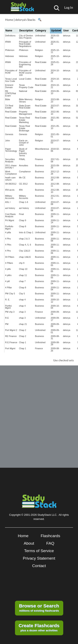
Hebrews (10, 56)
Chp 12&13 (24, 251)
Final (21, 214)
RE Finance (11, 336)
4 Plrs (8, 239)
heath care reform (10, 179)
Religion (39, 50)
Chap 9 (22, 220)
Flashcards (50, 536)
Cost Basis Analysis (11, 215)
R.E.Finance (11, 342)
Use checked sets (64, 360)
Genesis (9, 134)
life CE (22, 178)
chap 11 (23, 275)
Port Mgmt (10, 348)
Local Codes (25, 79)
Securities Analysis (10, 160)
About (29, 543)
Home (9, 20)
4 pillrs (8, 275)
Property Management (25, 113)
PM (7, 324)
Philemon (10, 50)
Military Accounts (10, 197)
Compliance (25, 171)
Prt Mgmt (10, 220)
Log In (69, 7)
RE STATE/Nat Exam (11, 93)
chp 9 (22, 263)
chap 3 (22, 312)
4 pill (7, 281)
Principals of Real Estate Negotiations (25, 44)
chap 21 (23, 324)
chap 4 (22, 300)
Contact (39, 566)
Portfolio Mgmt (9, 228)
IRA (21, 190)
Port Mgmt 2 (11, 330)
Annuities (24, 165)
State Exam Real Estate (25, 107)
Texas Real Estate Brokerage (24, 128)
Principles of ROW (11, 72)
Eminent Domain (9, 86)
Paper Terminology (11, 150)
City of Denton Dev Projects (26, 37)
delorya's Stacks (25, 20)
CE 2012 (23, 184)
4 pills (8, 269)
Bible (8, 99)
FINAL (22, 159)
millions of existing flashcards (39, 608)
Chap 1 (22, 342)
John (8, 141)
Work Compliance (11, 173)
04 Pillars (10, 257)
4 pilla (8, 232)
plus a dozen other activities (39, 627)
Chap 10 (23, 269)
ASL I (8, 202)
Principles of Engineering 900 (25, 64)
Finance (39, 159)
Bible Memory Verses (26, 101)
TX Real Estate (9, 107)
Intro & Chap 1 (26, 232)
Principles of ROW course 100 (25, 73)
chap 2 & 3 (24, 239)
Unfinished (40, 36)
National (23, 91)
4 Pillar (9, 287)
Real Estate (41, 62)
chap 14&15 (25, 257)
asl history (10, 208)
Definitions (10, 36)
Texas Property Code (26, 86)
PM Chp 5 (10, 294)
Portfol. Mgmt (9, 307)
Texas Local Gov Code (11, 80)
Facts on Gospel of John (24, 143)
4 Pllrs (8, 245)
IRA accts (10, 190)
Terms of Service (39, 551)
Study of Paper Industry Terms (23, 152)
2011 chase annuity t (11, 167)
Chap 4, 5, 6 (25, 245)
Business (39, 165)
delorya (67, 36)
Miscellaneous (42, 149)
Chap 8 (22, 226)
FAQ (50, 543)
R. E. (8, 300)
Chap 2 (22, 330)
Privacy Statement (39, 558)
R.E (7, 318)
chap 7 (22, 281)
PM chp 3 (10, 312)
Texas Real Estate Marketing (24, 120)
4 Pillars (9, 263)
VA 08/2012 (11, 184)
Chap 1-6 (24, 202)
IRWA (8, 42)
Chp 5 (22, 294)
